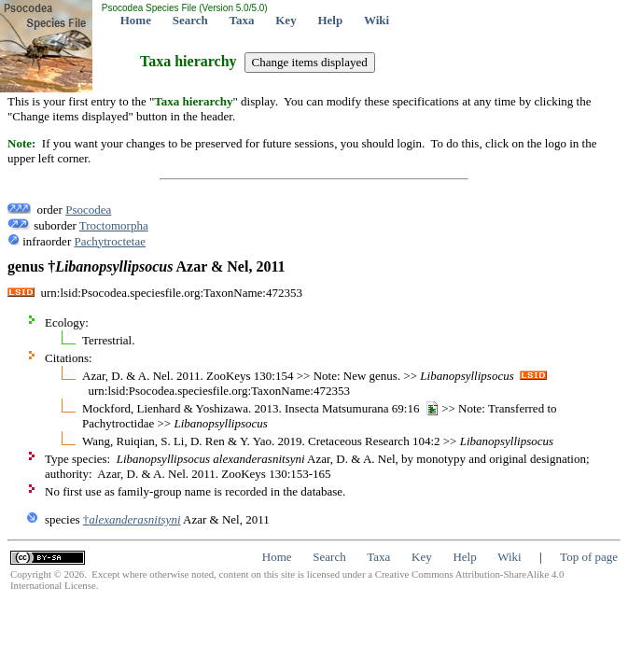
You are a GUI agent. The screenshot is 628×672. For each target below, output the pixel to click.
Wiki (377, 20)
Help (330, 20)
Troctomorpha (114, 225)
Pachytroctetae (110, 241)
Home (136, 20)
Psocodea (88, 210)
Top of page (589, 557)
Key (286, 20)
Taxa (242, 20)
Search (190, 20)
